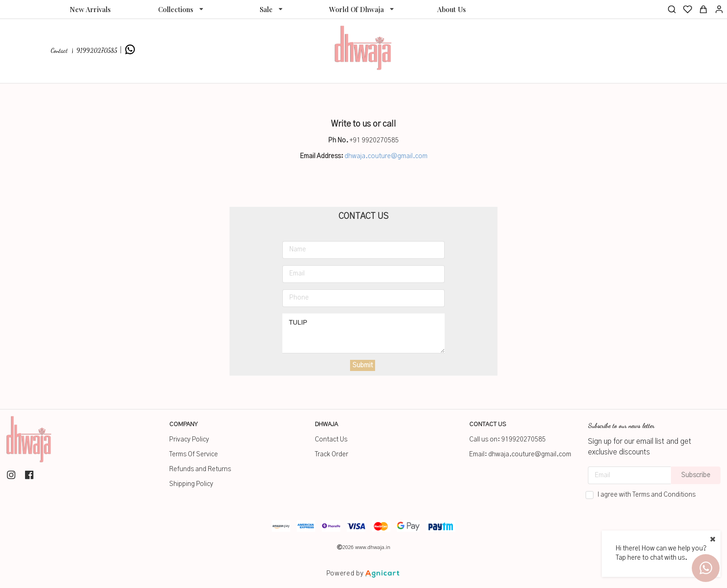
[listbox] (181, 9)
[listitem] (12, 475)
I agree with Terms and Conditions (647, 495)
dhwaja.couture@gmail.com (386, 156)
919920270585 (523, 440)
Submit (363, 365)
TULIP (363, 333)
